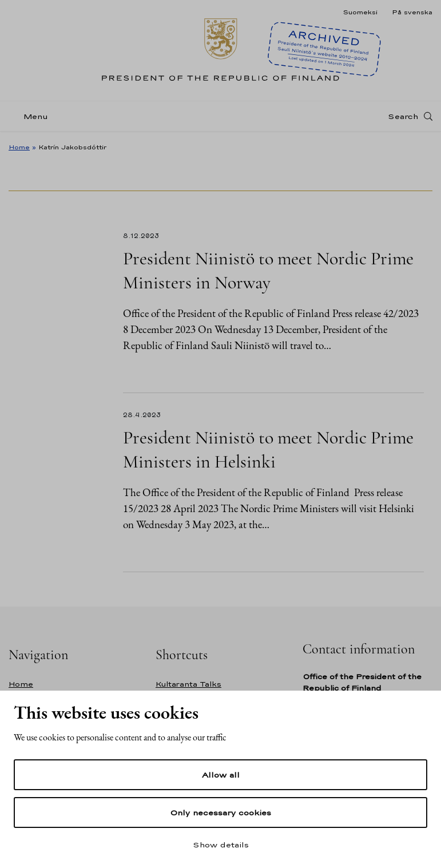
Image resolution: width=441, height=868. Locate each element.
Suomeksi (360, 12)
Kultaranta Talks (188, 684)
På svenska (412, 12)
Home (19, 147)
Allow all (221, 775)
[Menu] (32, 116)
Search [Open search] (403, 116)
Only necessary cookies (220, 812)
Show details (221, 845)
